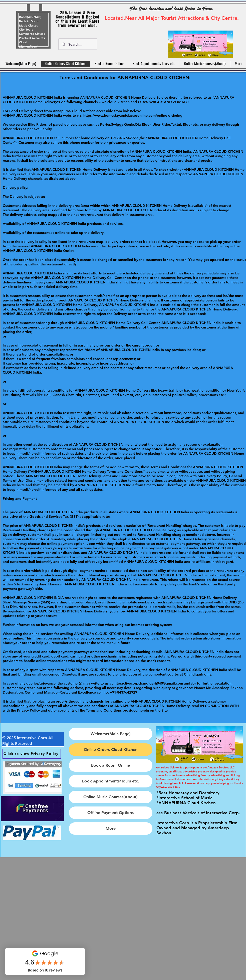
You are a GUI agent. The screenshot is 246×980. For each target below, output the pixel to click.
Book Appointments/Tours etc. (111, 781)
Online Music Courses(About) (110, 797)
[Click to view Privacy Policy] (32, 754)
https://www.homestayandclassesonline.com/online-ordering (133, 115)
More (111, 828)
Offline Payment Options (110, 813)
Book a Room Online (110, 765)
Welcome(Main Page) (111, 734)
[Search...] (77, 44)
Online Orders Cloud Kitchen (111, 750)
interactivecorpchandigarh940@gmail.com (148, 683)
